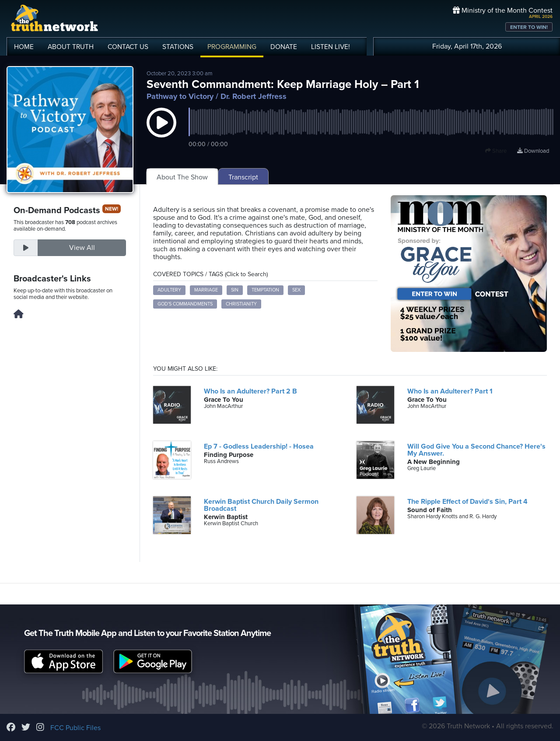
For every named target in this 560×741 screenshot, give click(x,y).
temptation (265, 290)
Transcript (243, 177)
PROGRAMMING (232, 47)
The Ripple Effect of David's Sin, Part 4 (467, 502)
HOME (24, 47)
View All (82, 248)
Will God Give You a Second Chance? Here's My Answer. (476, 450)
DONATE (284, 47)
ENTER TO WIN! (529, 27)
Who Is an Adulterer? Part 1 (450, 391)
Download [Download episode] (533, 151)
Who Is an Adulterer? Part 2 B (250, 391)
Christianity (241, 304)
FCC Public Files (75, 728)
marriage (206, 290)
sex (296, 290)
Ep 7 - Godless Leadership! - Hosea (259, 446)
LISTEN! (331, 47)
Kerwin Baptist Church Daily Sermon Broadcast (261, 505)
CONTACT (128, 47)
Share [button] (496, 151)
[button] (161, 131)
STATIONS (178, 47)
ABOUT (71, 47)
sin (235, 290)
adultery (169, 290)
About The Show (182, 177)
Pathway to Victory (180, 96)
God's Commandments (185, 304)
